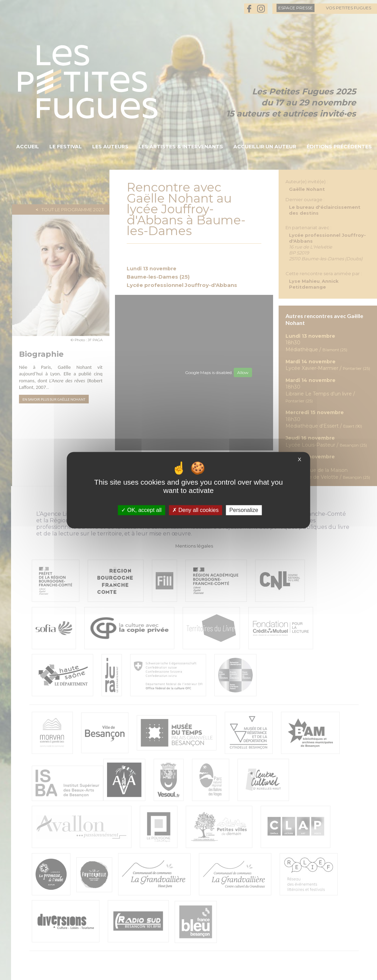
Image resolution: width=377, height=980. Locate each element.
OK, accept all (141, 510)
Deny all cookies (195, 510)
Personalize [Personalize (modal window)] (244, 510)
